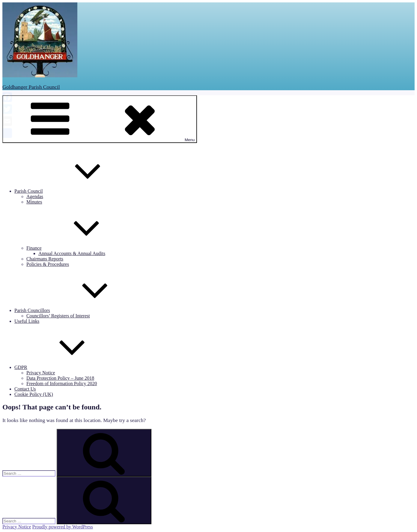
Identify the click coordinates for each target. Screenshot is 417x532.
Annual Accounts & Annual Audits (72, 253)
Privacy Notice (41, 373)
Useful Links (27, 321)
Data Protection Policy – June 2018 (60, 378)
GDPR (66, 367)
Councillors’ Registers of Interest (58, 316)
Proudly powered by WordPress (63, 527)
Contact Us (25, 389)
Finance (79, 248)
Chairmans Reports (45, 259)
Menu (100, 119)
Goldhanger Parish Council (31, 87)
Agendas (35, 196)
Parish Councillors (77, 310)
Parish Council (74, 191)
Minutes (34, 202)
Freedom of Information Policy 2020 (62, 383)
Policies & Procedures (48, 264)
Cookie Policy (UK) (34, 394)
